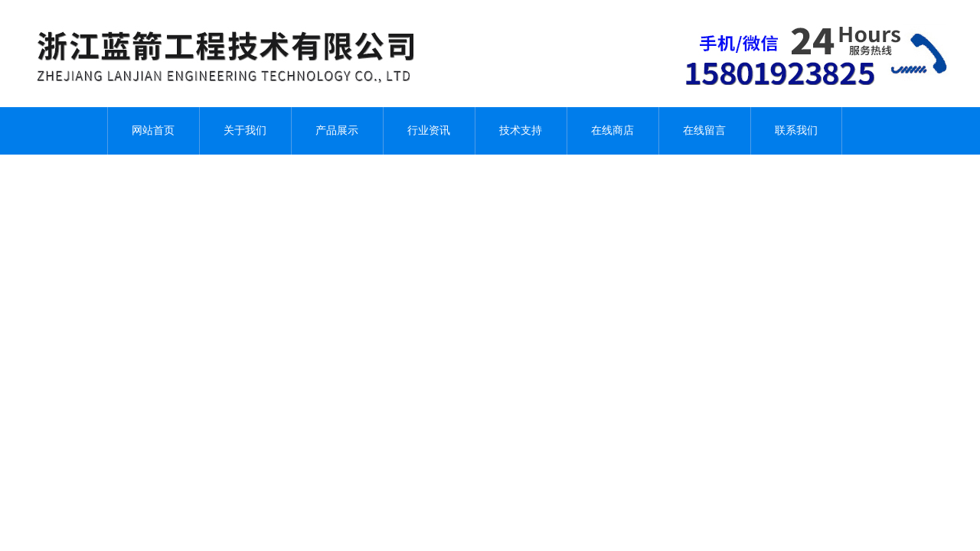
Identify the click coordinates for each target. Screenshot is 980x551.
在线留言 (704, 130)
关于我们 (245, 130)
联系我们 (796, 130)
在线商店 (612, 130)
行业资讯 (429, 130)
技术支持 (521, 130)
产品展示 (337, 130)
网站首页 (153, 130)
